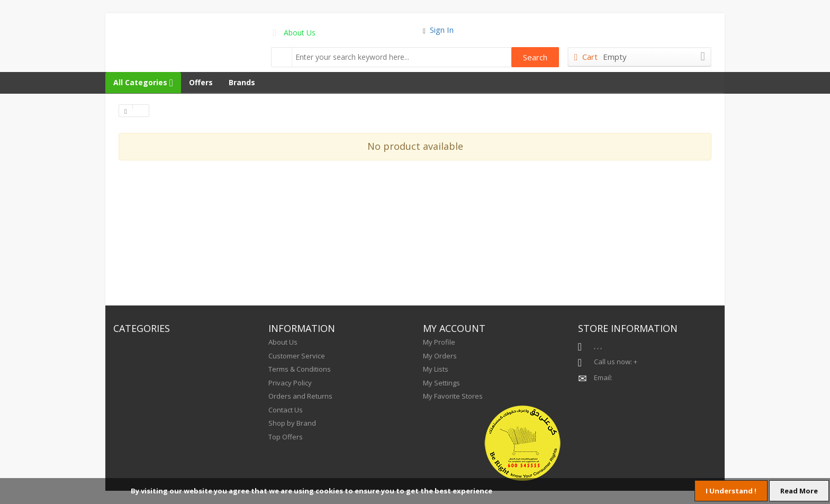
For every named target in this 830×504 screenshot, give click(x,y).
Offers (201, 82)
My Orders (440, 356)
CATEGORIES (142, 328)
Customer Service (297, 356)
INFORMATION (302, 328)
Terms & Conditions (300, 369)
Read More (799, 491)
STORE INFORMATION (628, 328)
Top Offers (286, 437)
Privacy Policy (290, 383)
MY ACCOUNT (454, 328)
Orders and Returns (300, 396)
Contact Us (286, 410)
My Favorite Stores (453, 396)
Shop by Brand (292, 423)
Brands (242, 82)
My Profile (439, 342)
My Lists (436, 369)
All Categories (143, 82)
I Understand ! (731, 491)
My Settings (441, 383)
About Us (300, 33)
